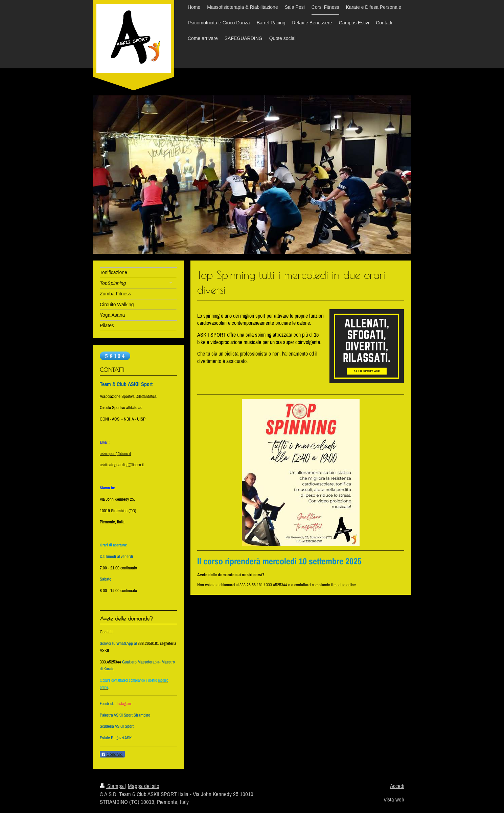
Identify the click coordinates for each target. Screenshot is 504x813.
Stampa (112, 786)
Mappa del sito (144, 786)
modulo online (345, 585)
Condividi (112, 754)
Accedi (397, 786)
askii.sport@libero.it (115, 454)
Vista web (394, 799)
